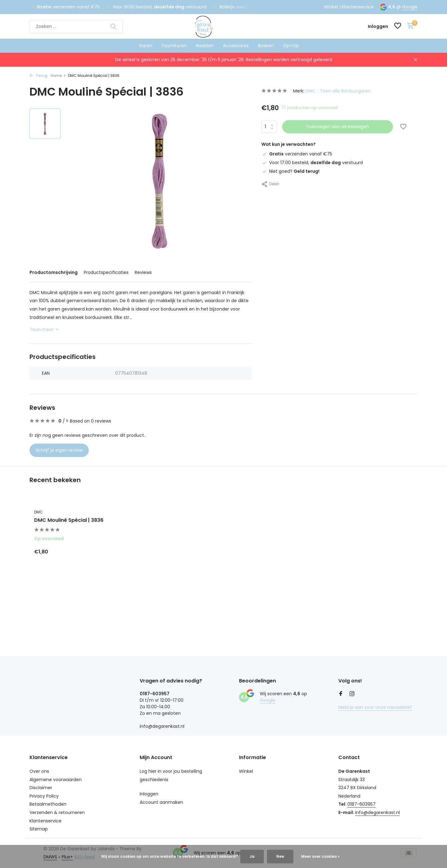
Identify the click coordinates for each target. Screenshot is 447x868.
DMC (311, 91)
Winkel (331, 7)
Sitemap (39, 829)
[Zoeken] (76, 27)
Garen (146, 46)
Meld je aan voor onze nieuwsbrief (375, 707)
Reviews (143, 272)
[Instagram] (352, 694)
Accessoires (236, 46)
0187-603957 (361, 804)
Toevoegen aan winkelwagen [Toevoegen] (337, 127)
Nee (280, 856)
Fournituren (174, 46)
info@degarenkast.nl (377, 812)
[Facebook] (341, 694)
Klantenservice (358, 7)
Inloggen (149, 794)
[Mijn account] (378, 27)
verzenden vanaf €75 (297, 154)
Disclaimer (41, 788)
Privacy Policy (44, 796)
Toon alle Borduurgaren (345, 91)
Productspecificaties (106, 272)
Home (58, 76)
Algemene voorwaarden (56, 780)
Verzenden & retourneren (57, 812)
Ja (252, 856)
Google (410, 7)
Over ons (39, 771)
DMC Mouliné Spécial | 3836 (69, 520)
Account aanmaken (161, 802)
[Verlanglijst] (398, 27)
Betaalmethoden (48, 804)
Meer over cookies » (320, 856)
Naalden (205, 46)
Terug (38, 76)
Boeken (266, 46)
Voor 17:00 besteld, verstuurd (312, 163)
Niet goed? (290, 171)
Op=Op (291, 46)
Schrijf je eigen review (59, 450)
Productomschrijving (54, 272)
